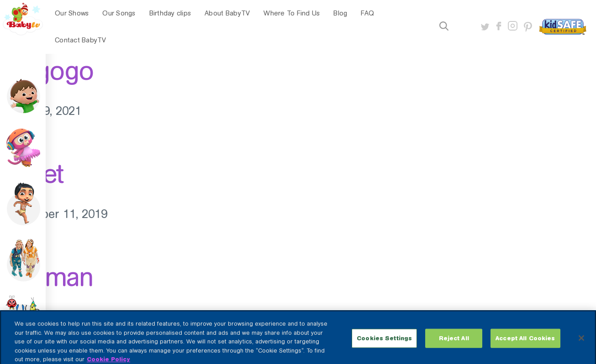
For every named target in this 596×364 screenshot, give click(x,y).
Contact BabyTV (81, 40)
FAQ (367, 13)
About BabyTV (227, 13)
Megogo (47, 71)
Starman (47, 277)
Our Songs (119, 13)
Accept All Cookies (525, 342)
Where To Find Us (292, 13)
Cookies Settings (384, 342)
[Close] (581, 342)
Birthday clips (170, 13)
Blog (340, 13)
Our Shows (72, 13)
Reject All (454, 342)
